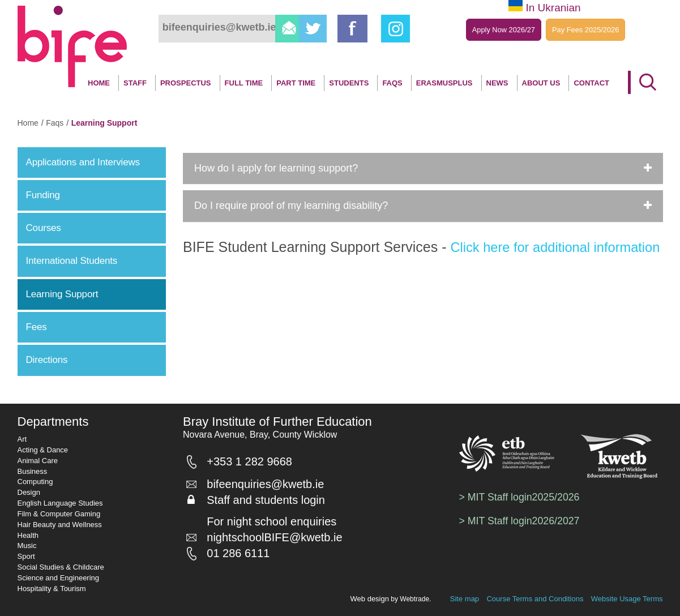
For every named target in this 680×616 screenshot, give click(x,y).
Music (27, 546)
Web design (370, 599)
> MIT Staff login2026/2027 (520, 521)
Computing (35, 482)
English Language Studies (60, 503)
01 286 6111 (243, 557)
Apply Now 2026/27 (503, 30)
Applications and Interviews (83, 162)
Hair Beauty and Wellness (60, 525)
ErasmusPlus (444, 83)
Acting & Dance (43, 450)
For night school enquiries (276, 525)
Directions (47, 360)
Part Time (296, 83)
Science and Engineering (59, 578)
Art (22, 439)
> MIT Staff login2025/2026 (520, 497)
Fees (37, 327)
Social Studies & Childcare (61, 567)
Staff (135, 83)
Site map (465, 599)
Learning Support (62, 294)
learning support (104, 123)
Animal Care (38, 461)
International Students (72, 261)
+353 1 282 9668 (254, 464)
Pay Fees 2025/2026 (586, 30)
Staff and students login (270, 504)
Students (349, 83)
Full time (244, 83)
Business (33, 471)
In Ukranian (553, 8)
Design (29, 492)
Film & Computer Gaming (59, 514)
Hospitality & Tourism (52, 589)
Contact (591, 83)
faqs (55, 123)
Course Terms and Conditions (535, 599)
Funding (43, 195)
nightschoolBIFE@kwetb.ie (279, 541)
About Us (541, 83)
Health (28, 535)
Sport (26, 556)
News (497, 83)
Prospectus (186, 83)
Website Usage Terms (627, 599)
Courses (44, 228)
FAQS (392, 83)
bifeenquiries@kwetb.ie (270, 488)
